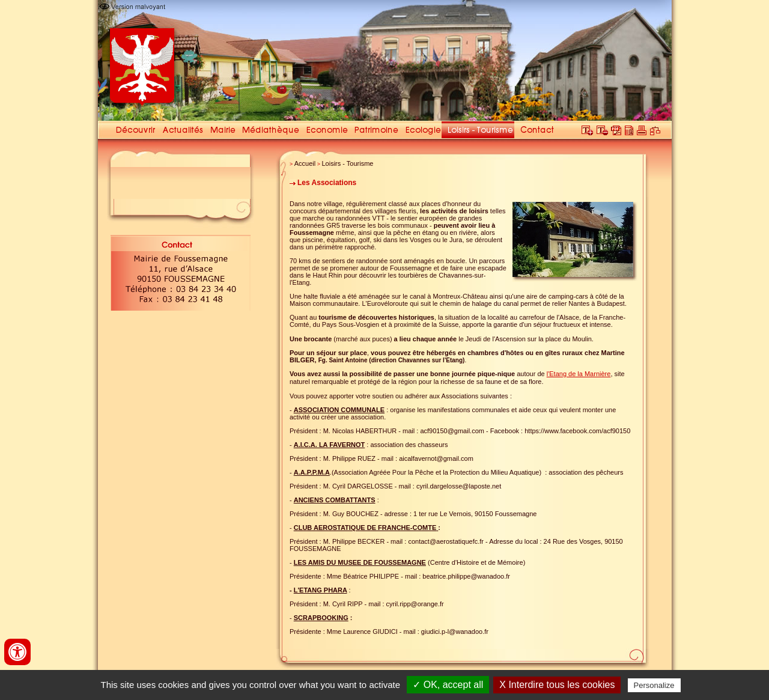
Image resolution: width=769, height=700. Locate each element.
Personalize (654, 685)
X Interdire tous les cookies (557, 685)
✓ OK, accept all (448, 685)
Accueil (305, 163)
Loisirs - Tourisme (348, 163)
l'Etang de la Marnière (579, 374)
